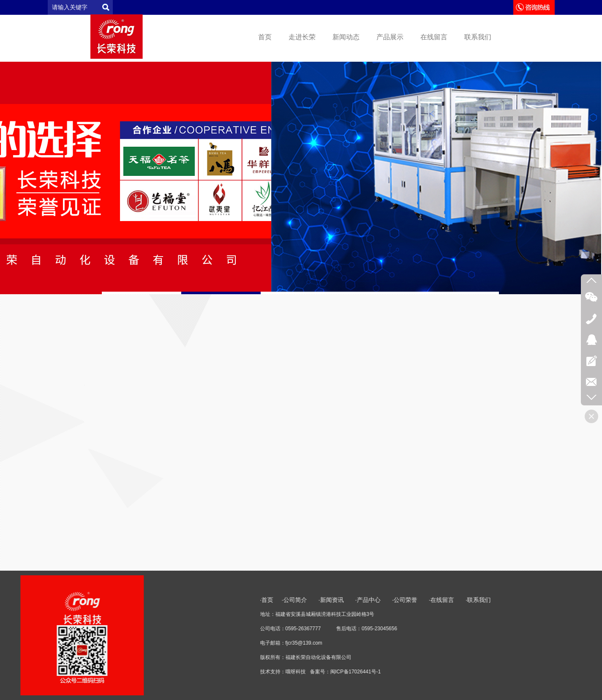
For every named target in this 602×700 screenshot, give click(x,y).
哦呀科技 (425, 672)
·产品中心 (498, 600)
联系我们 (478, 37)
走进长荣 (302, 37)
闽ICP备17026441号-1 (485, 672)
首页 (265, 37)
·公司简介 (425, 600)
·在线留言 (571, 600)
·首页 (397, 600)
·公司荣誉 (534, 600)
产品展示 (390, 37)
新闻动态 (346, 37)
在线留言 (434, 37)
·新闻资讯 (467, 600)
